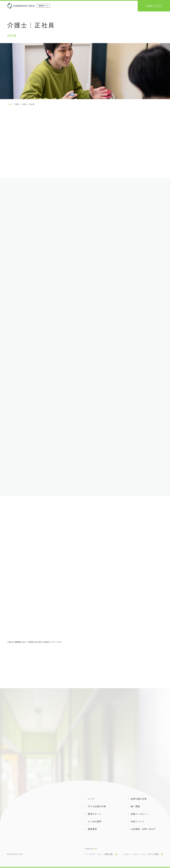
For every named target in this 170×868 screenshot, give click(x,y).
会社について (138, 822)
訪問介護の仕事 (139, 799)
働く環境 (135, 807)
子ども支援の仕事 (97, 807)
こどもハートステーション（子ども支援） (141, 855)
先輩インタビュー (140, 814)
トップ (91, 799)
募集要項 (92, 829)
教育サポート (95, 814)
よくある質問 (95, 822)
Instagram (89, 849)
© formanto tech (15, 855)
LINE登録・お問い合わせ (144, 829)
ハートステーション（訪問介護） (100, 855)
